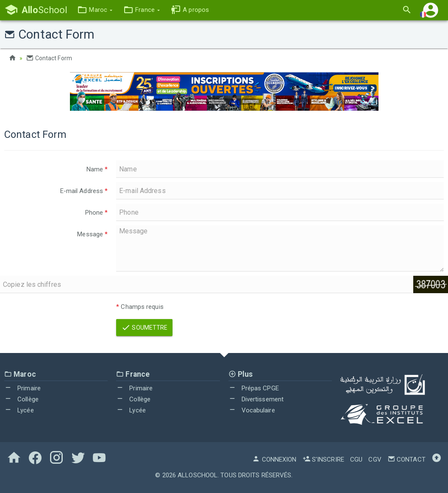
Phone (97, 213)
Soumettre (144, 328)
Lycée (19, 410)
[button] (95, 10)
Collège (21, 399)
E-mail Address (84, 191)
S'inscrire (323, 459)
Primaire (22, 388)
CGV (375, 459)
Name (97, 169)
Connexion (274, 459)
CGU (356, 459)
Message (92, 234)
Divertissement (256, 399)
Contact (406, 459)
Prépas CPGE (254, 388)
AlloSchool (198, 475)
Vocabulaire (252, 410)
